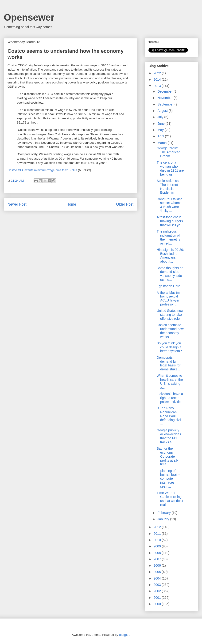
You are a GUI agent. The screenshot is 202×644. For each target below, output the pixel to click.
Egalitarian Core (168, 286)
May (161, 130)
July (161, 117)
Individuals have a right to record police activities (170, 398)
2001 (158, 598)
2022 (158, 73)
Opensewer (29, 17)
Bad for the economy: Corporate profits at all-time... (167, 456)
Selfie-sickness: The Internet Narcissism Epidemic (168, 187)
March (162, 143)
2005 (158, 572)
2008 (158, 553)
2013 (158, 86)
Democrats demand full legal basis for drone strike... (169, 363)
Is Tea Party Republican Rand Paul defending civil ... (169, 416)
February (164, 513)
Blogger (124, 635)
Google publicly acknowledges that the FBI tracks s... (169, 436)
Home (71, 204)
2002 (158, 591)
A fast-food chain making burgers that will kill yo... (170, 221)
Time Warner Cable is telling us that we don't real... (170, 499)
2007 (158, 559)
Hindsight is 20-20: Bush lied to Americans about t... (170, 256)
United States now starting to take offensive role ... (170, 315)
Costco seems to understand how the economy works (170, 331)
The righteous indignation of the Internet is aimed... (168, 237)
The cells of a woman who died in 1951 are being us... (170, 168)
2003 (158, 585)
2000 (158, 604)
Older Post (125, 204)
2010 (158, 540)
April (161, 136)
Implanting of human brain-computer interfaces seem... (168, 479)
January (164, 519)
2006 (158, 565)
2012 (158, 527)
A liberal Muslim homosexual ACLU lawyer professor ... (168, 298)
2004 (158, 578)
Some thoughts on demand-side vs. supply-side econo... (170, 274)
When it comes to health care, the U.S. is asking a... (170, 381)
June (161, 124)
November (165, 98)
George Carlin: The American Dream (169, 152)
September (166, 104)
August (163, 111)
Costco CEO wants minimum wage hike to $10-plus (42, 170)
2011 (158, 534)
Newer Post (17, 204)
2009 (158, 546)
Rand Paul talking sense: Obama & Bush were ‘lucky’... (170, 205)
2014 (158, 79)
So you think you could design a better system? (169, 347)
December (165, 91)
